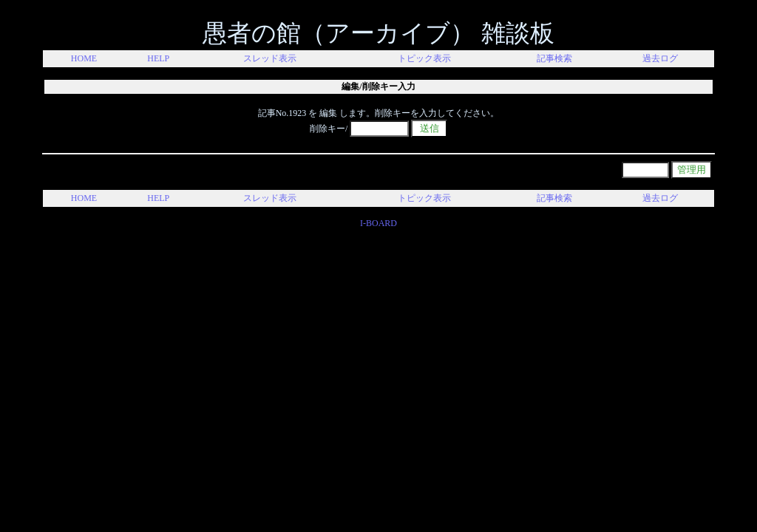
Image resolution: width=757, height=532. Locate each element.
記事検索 (554, 58)
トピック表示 (424, 58)
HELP (158, 58)
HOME (84, 58)
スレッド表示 (270, 58)
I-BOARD (378, 223)
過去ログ (660, 58)
